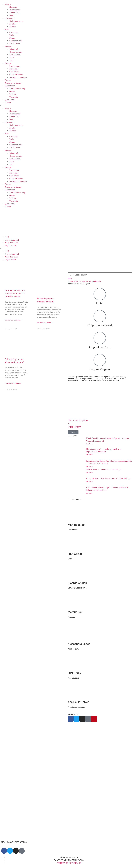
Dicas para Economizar (18, 77)
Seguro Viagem (11, 246)
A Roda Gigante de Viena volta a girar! (14, 361)
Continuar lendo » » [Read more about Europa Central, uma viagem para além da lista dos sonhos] (13, 320)
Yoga (11, 60)
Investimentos (15, 66)
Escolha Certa (15, 55)
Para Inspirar (14, 13)
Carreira (8, 80)
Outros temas (10, 86)
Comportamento (16, 41)
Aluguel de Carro (11, 243)
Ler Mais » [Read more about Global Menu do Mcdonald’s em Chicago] (89, 472)
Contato (8, 103)
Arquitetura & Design (13, 83)
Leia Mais (73, 432)
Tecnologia (14, 97)
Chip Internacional (12, 240)
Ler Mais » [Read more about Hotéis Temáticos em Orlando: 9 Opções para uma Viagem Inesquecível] (89, 444)
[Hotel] (100, 294)
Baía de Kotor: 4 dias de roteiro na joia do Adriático (108, 479)
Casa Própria (14, 72)
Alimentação (14, 49)
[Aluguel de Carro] (100, 338)
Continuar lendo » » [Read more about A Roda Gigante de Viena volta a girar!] (13, 383)
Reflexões (13, 94)
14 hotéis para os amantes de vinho (45, 300)
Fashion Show (15, 44)
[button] (66, 105)
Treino (12, 58)
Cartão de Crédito (16, 74)
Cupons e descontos (84, 281)
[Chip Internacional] (100, 316)
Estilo (7, 29)
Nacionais (13, 7)
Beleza (12, 38)
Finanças (8, 63)
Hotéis (12, 15)
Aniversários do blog (17, 88)
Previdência (14, 69)
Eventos (12, 24)
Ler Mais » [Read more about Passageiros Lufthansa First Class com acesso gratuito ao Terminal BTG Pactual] (89, 466)
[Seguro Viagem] (100, 360)
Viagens (8, 4)
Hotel (7, 237)
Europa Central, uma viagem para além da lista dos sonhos (15, 293)
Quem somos (10, 100)
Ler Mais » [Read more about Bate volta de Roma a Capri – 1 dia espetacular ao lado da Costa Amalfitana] (89, 493)
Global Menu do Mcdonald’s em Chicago (104, 469)
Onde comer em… (16, 21)
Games (12, 91)
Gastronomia (10, 18)
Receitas (13, 27)
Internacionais (15, 10)
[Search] (70, 279)
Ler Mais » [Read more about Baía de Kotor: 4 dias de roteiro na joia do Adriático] (89, 481)
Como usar (14, 32)
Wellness (8, 46)
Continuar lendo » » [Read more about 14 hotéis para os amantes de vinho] (45, 323)
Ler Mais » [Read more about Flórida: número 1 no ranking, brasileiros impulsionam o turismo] (89, 454)
